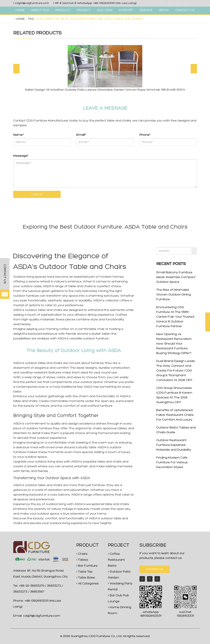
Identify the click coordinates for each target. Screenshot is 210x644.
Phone (145, 135)
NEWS (164, 10)
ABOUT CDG (40, 10)
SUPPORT (126, 10)
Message (21, 156)
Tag (31, 19)
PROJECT (84, 10)
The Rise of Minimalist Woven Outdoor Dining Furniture (174, 295)
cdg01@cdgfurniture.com (32, 3)
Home (20, 19)
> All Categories (88, 584)
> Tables (82, 560)
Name (18, 135)
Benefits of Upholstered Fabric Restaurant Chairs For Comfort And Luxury (175, 415)
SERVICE (146, 10)
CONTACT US (185, 10)
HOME (20, 10)
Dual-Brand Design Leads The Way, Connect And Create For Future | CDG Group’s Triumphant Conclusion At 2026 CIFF (176, 371)
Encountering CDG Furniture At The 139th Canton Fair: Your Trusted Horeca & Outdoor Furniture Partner (175, 317)
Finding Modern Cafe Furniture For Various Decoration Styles (172, 463)
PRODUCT (63, 10)
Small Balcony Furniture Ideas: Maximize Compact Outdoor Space (176, 277)
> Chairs (82, 554)
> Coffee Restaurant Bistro (116, 560)
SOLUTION (105, 10)
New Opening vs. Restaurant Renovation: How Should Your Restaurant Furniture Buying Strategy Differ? (174, 344)
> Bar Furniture (87, 566)
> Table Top (84, 572)
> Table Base (86, 578)
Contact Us (155, 569)
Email (81, 135)
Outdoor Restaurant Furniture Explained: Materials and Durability (174, 445)
